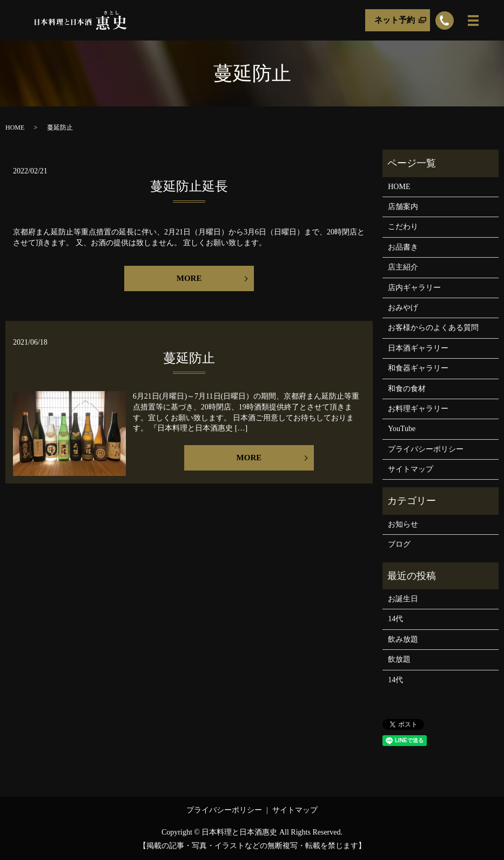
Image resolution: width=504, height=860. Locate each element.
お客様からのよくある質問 (433, 328)
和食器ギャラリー (418, 368)
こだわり (403, 227)
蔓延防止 (189, 358)
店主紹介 (403, 267)
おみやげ (403, 308)
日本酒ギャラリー (418, 348)
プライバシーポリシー (426, 449)
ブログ (399, 544)
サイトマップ (411, 469)
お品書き (403, 247)
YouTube (402, 429)
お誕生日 (403, 599)
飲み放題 (403, 639)
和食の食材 (407, 389)
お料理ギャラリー (418, 409)
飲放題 (399, 659)
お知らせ (403, 524)
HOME (15, 127)
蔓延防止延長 (189, 186)
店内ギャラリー (414, 288)
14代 (395, 619)
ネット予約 (395, 20)
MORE (189, 278)
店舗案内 (403, 207)
